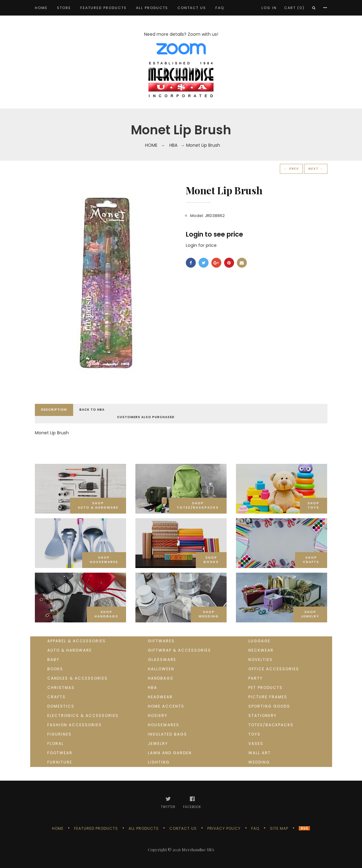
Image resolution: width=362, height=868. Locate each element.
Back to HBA (92, 410)
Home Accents (166, 706)
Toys (254, 734)
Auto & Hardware (70, 650)
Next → (316, 169)
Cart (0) (294, 8)
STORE (64, 8)
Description (54, 410)
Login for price (201, 245)
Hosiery (158, 716)
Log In (269, 8)
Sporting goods (269, 706)
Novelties (261, 660)
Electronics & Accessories (83, 716)
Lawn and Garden (170, 753)
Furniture (60, 762)
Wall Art (260, 753)
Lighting (159, 762)
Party (256, 678)
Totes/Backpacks (271, 725)
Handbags (161, 678)
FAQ (220, 8)
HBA (173, 145)
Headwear (160, 697)
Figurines (59, 734)
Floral (56, 743)
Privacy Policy (224, 828)
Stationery (263, 716)
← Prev (291, 169)
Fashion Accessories (75, 725)
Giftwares (161, 641)
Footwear (60, 753)
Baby (53, 660)
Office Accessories (274, 669)
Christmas (61, 688)
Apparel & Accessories (77, 641)
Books (55, 669)
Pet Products (266, 688)
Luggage (259, 641)
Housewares (164, 725)
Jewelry (158, 743)
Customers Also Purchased (146, 417)
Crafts (56, 697)
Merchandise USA (198, 850)
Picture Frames (268, 697)
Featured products (103, 8)
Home (41, 8)
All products (152, 8)
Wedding (259, 762)
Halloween (161, 669)
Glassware (162, 660)
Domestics (61, 706)
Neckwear (261, 650)
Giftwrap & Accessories (179, 650)
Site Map (279, 828)
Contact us (192, 8)
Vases (256, 743)
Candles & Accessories (78, 678)
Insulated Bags (167, 734)
